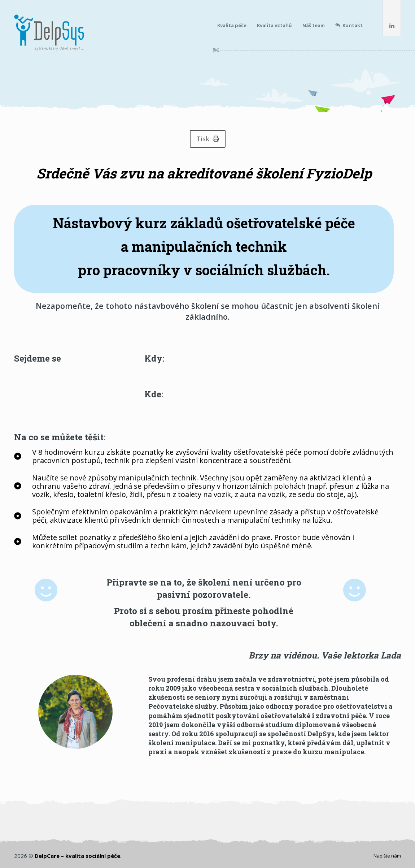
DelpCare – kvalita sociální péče (77, 856)
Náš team (314, 25)
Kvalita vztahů (274, 25)
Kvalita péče (232, 25)
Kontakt (349, 25)
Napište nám (387, 856)
